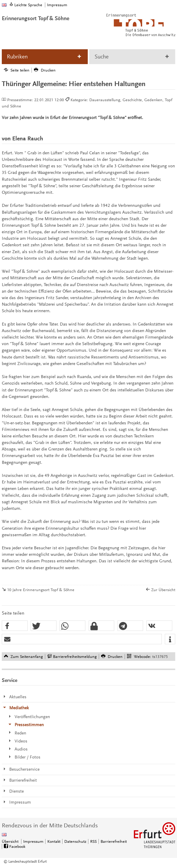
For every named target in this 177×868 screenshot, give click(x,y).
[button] (15, 626)
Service (10, 680)
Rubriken (17, 57)
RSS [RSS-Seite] (93, 841)
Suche (102, 57)
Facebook (17, 846)
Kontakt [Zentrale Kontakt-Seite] (54, 841)
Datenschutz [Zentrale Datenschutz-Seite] (75, 841)
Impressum (57, 5)
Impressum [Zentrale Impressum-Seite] (33, 841)
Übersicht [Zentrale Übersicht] (10, 841)
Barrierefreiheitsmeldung (75, 657)
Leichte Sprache (28, 5)
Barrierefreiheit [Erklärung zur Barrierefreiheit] (114, 841)
